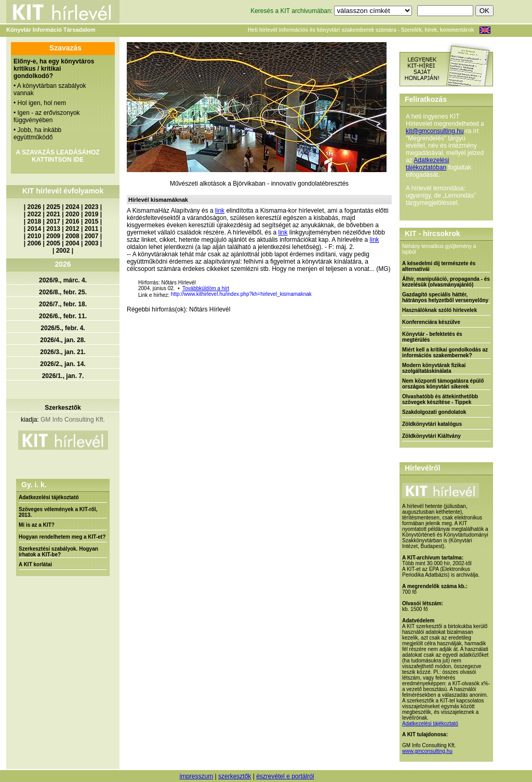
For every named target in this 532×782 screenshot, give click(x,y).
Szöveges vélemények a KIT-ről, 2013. (58, 512)
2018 (35, 221)
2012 (72, 229)
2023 (92, 207)
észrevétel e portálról (285, 776)
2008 (72, 236)
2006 (35, 243)
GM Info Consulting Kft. (73, 420)
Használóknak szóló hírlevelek (440, 310)
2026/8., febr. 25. (63, 292)
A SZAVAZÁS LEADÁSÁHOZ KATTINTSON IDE (57, 156)
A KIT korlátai (35, 564)
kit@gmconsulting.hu (435, 131)
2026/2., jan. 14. (63, 364)
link (220, 211)
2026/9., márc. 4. (63, 280)
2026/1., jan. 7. (63, 376)
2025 (53, 207)
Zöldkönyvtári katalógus (432, 424)
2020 (72, 214)
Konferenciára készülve (431, 322)
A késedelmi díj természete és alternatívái (439, 266)
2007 (92, 236)
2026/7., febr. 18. (63, 304)
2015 (92, 221)
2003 (92, 243)
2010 (35, 236)
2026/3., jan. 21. (63, 352)
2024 (72, 207)
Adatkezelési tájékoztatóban (427, 164)
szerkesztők (235, 776)
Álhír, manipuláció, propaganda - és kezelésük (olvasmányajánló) (446, 282)
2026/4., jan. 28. (63, 340)
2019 (92, 214)
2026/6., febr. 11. (63, 316)
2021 (53, 214)
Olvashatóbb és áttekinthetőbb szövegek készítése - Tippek (440, 399)
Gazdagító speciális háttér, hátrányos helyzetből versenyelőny (445, 297)
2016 (72, 221)
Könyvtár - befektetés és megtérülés (432, 337)
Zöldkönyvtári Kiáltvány (431, 436)
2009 (53, 236)
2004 (72, 243)
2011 (92, 229)
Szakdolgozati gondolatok (434, 412)
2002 (63, 251)
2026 (35, 207)
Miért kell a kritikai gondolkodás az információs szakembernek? (445, 353)
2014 (35, 229)
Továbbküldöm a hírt (206, 288)
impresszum (196, 776)
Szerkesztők (63, 408)
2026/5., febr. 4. (63, 328)
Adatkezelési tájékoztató (49, 497)
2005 (53, 243)
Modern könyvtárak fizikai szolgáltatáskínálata (434, 368)
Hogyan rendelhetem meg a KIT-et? (62, 537)
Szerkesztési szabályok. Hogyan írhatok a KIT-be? (58, 552)
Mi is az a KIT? (37, 525)
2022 (35, 214)
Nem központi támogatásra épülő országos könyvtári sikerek (443, 384)
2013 (53, 229)
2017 (53, 221)
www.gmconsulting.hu (427, 751)
